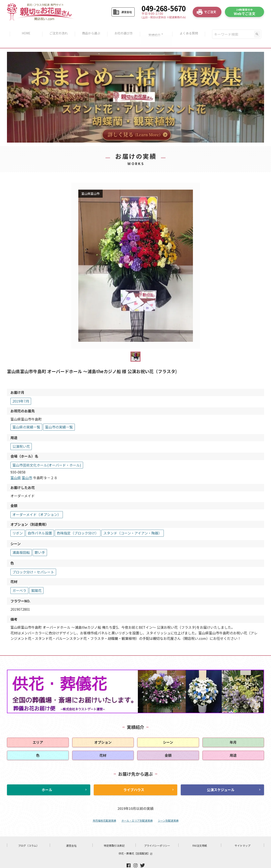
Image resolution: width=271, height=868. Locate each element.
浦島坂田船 (21, 541)
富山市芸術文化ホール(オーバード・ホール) (47, 453)
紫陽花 (36, 579)
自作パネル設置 (40, 521)
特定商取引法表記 (114, 834)
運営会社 (71, 834)
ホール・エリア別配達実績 (137, 809)
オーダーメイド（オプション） (37, 503)
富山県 (16, 466)
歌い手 (40, 541)
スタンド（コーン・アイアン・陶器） (133, 521)
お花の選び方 (124, 28)
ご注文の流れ (57, 28)
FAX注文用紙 (200, 834)
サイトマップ (243, 834)
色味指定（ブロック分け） (78, 521)
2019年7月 (21, 390)
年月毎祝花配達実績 (104, 809)
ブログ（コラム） (28, 834)
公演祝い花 (21, 435)
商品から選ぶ (91, 28)
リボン (18, 521)
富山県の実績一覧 (26, 415)
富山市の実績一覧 (59, 415)
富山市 (27, 466)
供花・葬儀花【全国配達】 (135, 842)
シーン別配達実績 (168, 809)
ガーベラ (19, 579)
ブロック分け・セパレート (33, 560)
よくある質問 (191, 28)
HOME (24, 28)
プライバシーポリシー (157, 834)
